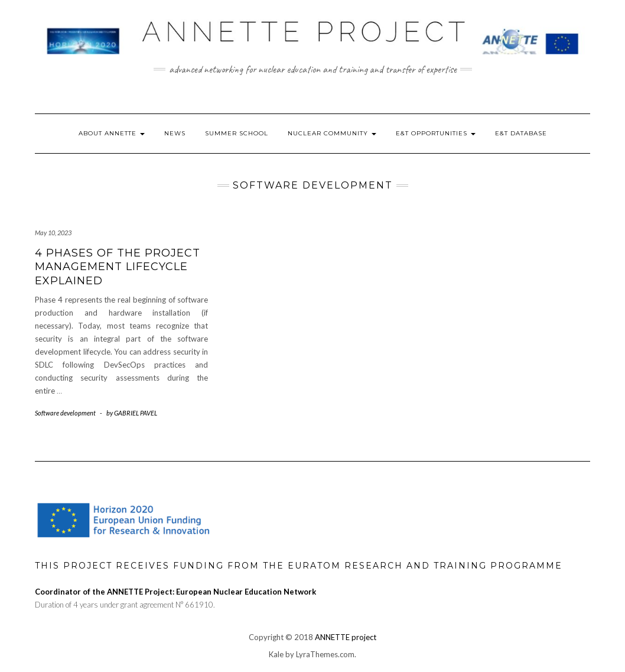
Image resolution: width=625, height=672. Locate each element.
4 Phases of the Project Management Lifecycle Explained (118, 267)
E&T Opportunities (436, 133)
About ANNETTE (112, 133)
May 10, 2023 (53, 233)
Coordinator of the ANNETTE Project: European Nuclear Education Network (175, 592)
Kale (276, 654)
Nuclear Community (332, 133)
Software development (65, 413)
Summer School (237, 133)
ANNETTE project (346, 637)
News (175, 133)
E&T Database (521, 133)
